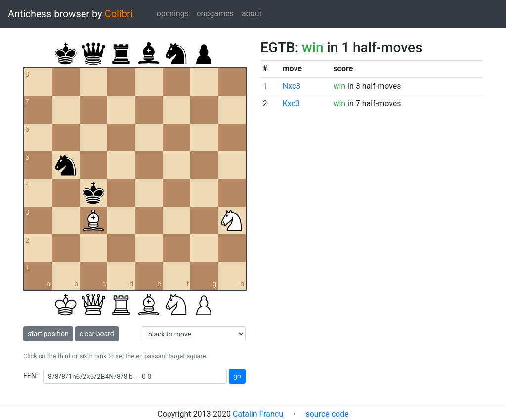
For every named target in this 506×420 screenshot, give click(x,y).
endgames (215, 14)
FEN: (30, 376)
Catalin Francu (258, 414)
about (252, 14)
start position (48, 334)
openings (173, 14)
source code (327, 414)
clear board (97, 334)
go (237, 376)
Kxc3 (291, 104)
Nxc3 (292, 86)
